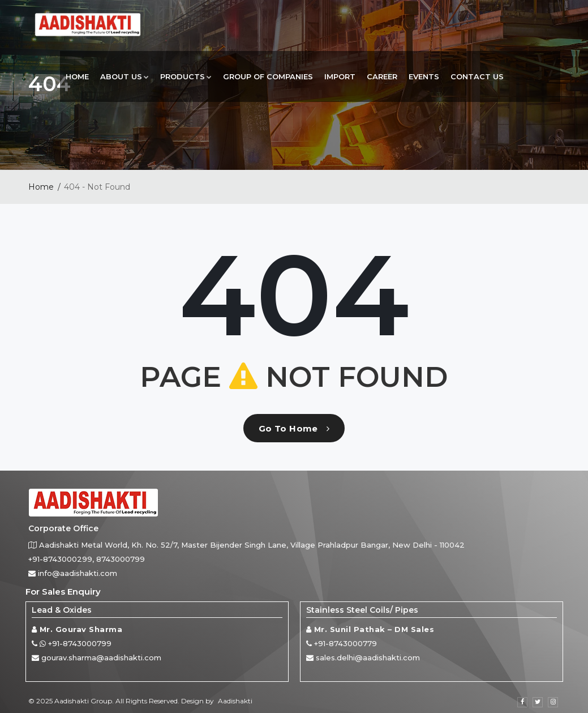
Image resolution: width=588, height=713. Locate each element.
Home (77, 76)
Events (424, 76)
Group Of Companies (268, 76)
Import (340, 76)
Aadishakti (235, 701)
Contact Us (477, 76)
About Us (125, 76)
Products (186, 76)
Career (382, 76)
